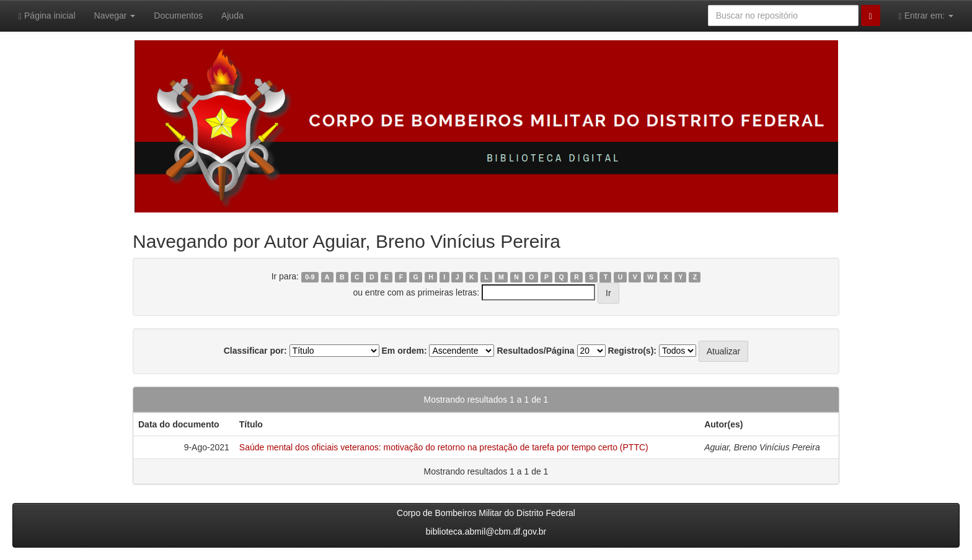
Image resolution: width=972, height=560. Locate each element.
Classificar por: (255, 351)
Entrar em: (926, 16)
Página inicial (47, 16)
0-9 (310, 277)
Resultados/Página (535, 351)
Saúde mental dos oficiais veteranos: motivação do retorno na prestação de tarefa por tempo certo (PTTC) (444, 447)
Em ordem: (404, 351)
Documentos (178, 15)
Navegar (115, 15)
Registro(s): (632, 351)
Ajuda (232, 15)
